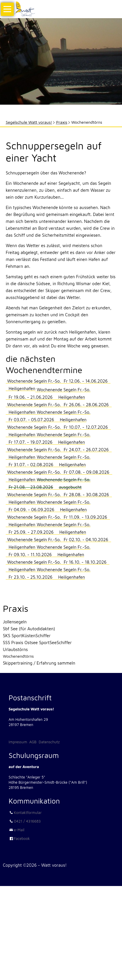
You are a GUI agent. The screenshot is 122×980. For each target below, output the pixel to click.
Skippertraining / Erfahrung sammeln (39, 663)
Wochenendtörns (18, 656)
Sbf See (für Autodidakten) (29, 629)
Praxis (62, 122)
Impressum (18, 742)
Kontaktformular (28, 812)
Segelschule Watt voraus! (29, 122)
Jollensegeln (15, 622)
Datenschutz (49, 742)
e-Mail (19, 830)
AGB (33, 742)
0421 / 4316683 (27, 821)
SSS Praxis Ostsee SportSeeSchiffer (37, 643)
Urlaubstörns (15, 649)
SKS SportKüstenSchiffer (27, 636)
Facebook (22, 838)
